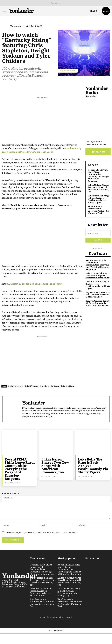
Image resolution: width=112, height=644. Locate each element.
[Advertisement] (42, 120)
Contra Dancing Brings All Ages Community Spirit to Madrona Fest (97, 303)
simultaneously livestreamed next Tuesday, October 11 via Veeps (41, 150)
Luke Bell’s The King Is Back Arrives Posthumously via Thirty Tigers (98, 199)
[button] (94, 11)
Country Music (68, 71)
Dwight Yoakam (32, 386)
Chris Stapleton (15, 386)
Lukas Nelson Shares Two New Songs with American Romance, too (99, 188)
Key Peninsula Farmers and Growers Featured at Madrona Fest (99, 210)
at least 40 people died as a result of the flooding (36, 284)
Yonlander (15, 26)
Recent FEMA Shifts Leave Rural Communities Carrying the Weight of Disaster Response (98, 175)
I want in (98, 240)
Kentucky (55, 386)
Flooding (45, 386)
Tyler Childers (67, 386)
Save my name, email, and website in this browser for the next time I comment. (42, 532)
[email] (98, 233)
